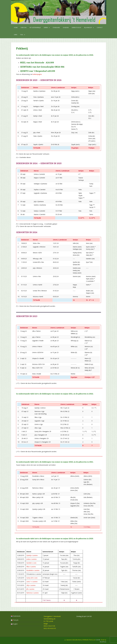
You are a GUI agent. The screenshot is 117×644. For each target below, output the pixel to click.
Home (16, 28)
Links (16, 35)
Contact (100, 28)
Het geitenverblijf (35, 28)
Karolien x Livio (31, 563)
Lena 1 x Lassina (32, 582)
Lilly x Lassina (31, 585)
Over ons (24, 28)
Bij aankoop (88, 28)
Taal (22, 35)
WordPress (103, 642)
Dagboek (66, 28)
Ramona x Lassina (32, 593)
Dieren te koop (76, 28)
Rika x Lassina (31, 567)
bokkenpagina (37, 74)
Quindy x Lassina (32, 555)
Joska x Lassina (31, 559)
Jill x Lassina (30, 589)
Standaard (56, 28)
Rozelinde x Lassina (33, 570)
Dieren (46, 28)
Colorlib (98, 640)
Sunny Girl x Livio (32, 578)
